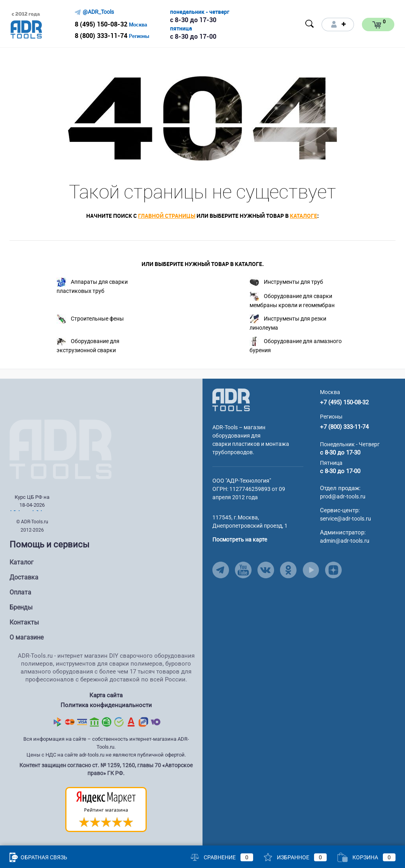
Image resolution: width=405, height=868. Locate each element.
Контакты (24, 622)
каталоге (304, 216)
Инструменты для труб (286, 282)
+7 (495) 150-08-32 (344, 402)
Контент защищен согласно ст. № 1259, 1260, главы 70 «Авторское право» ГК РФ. (106, 769)
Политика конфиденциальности (106, 705)
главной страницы (167, 216)
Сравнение (222, 857)
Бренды (21, 607)
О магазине (26, 637)
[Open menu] (259, 25)
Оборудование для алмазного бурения (296, 345)
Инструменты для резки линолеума (288, 323)
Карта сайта (106, 695)
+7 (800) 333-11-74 (344, 427)
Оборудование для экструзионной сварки (88, 345)
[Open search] (310, 24)
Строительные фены (90, 319)
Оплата (20, 592)
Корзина (366, 857)
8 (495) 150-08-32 (101, 24)
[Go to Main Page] (231, 400)
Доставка (24, 577)
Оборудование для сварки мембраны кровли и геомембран (292, 300)
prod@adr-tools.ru (343, 496)
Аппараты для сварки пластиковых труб (92, 286)
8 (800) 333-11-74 (101, 36)
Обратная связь (38, 857)
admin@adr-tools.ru (345, 541)
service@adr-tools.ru (345, 519)
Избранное (295, 857)
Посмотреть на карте (240, 540)
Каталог (22, 562)
